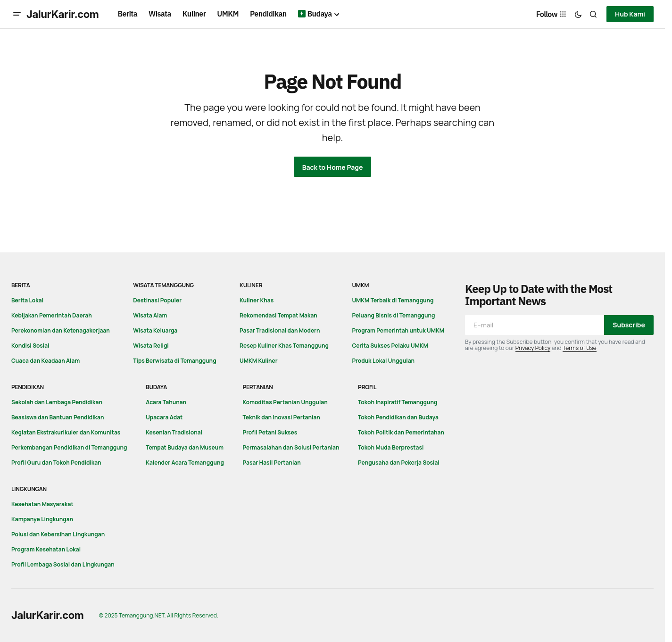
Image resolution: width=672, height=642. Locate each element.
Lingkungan (29, 489)
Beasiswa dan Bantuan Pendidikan (58, 417)
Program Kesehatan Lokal (46, 549)
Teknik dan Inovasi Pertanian (282, 417)
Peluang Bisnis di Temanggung (393, 315)
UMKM (360, 285)
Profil (367, 387)
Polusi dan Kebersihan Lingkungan (58, 534)
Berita (21, 285)
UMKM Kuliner (258, 361)
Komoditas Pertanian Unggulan (285, 402)
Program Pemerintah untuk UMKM (398, 330)
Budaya (156, 387)
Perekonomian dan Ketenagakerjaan (61, 330)
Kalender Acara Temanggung (185, 463)
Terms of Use (580, 348)
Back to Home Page (333, 167)
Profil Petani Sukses (270, 432)
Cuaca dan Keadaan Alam (46, 361)
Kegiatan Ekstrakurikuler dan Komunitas (66, 432)
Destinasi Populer (157, 300)
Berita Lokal (27, 300)
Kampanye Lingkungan (42, 519)
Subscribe (629, 325)
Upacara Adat (164, 417)
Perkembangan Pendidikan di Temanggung (69, 447)
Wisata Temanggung (163, 285)
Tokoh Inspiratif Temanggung (398, 402)
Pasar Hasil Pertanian (272, 463)
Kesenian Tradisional (174, 432)
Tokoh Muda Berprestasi (391, 447)
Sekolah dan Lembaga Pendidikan (57, 402)
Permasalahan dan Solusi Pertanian (291, 447)
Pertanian (258, 387)
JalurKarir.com (63, 14)
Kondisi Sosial (30, 346)
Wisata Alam (150, 315)
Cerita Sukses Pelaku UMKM (390, 346)
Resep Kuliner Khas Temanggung (284, 346)
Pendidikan (28, 387)
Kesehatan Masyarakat (42, 504)
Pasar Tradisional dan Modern (280, 330)
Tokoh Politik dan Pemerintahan (401, 432)
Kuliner (251, 285)
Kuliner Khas (257, 300)
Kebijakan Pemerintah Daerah (52, 315)
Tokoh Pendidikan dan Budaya (398, 417)
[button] (17, 14)
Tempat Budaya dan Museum (185, 447)
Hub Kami (630, 14)
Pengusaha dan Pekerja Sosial (399, 463)
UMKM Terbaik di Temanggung (393, 300)
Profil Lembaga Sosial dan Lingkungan (63, 564)
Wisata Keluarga (155, 330)
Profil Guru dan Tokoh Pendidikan (56, 463)
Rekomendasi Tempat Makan (278, 315)
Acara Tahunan (166, 402)
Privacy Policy (533, 348)
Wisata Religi (151, 346)
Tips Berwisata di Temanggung (174, 361)
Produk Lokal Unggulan (383, 361)
